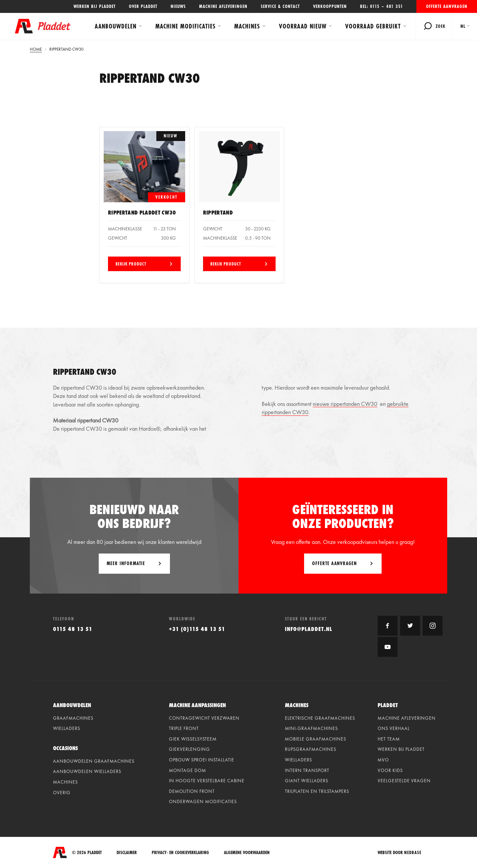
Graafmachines (73, 718)
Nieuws (178, 6)
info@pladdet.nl (309, 629)
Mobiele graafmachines (316, 739)
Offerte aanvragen (447, 6)
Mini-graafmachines (311, 728)
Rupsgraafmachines (311, 749)
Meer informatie (126, 563)
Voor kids (390, 770)
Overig (62, 793)
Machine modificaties (185, 26)
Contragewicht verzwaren (204, 718)
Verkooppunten (330, 6)
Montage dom (187, 770)
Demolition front (192, 791)
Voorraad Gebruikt (373, 26)
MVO (383, 760)
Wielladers (67, 728)
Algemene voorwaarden (247, 853)
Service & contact (280, 6)
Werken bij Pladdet (95, 6)
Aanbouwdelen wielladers (87, 771)
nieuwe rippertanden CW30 (345, 404)
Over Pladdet (143, 6)
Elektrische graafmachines (320, 718)
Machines (247, 26)
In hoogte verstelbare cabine (207, 781)
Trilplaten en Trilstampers (317, 791)
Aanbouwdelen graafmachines (94, 761)
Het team (389, 739)
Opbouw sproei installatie (202, 760)
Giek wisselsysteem (193, 739)
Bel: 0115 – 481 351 (382, 6)
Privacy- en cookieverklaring (180, 853)
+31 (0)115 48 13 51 (197, 629)
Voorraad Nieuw (303, 26)
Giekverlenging (189, 749)
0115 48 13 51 (73, 629)
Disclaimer (127, 853)
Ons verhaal (394, 728)
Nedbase (413, 852)
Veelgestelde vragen (404, 781)
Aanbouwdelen (116, 26)
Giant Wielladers (307, 781)
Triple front (184, 728)
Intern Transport (307, 770)
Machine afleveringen (223, 6)
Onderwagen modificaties (203, 801)
